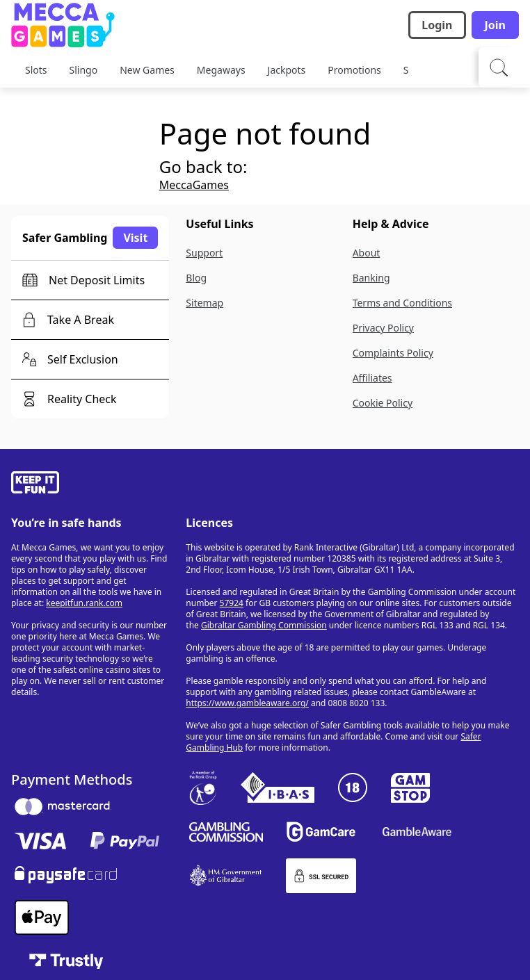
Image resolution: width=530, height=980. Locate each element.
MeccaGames (194, 185)
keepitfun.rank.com (84, 603)
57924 (232, 603)
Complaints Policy (393, 353)
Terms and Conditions (402, 303)
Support (204, 253)
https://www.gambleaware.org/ (247, 703)
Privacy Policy (383, 328)
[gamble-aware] (90, 484)
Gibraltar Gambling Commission (264, 625)
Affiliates (372, 378)
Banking (371, 278)
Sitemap (204, 303)
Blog (196, 278)
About (367, 253)
